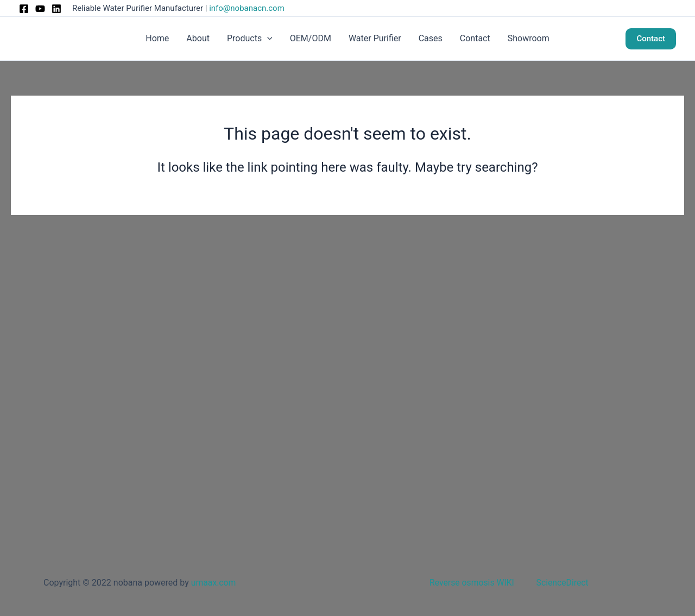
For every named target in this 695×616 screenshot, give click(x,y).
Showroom (529, 38)
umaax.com (214, 583)
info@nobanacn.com (247, 8)
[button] (267, 39)
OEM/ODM (311, 38)
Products (250, 39)
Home (157, 38)
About (198, 38)
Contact (475, 38)
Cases (431, 38)
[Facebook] (24, 9)
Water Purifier (375, 38)
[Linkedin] (56, 9)
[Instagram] (40, 9)
